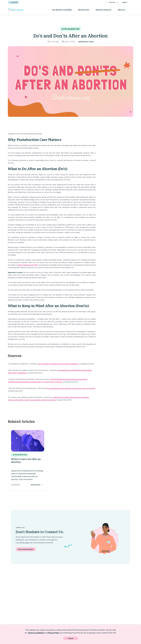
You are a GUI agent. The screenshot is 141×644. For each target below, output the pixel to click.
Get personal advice (26, 549)
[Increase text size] (117, 2)
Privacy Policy (54, 633)
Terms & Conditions (36, 633)
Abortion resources (104, 10)
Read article (37, 485)
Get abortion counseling (63, 10)
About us (122, 10)
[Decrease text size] (107, 2)
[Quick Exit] (13, 2)
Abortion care (84, 10)
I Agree (70, 638)
